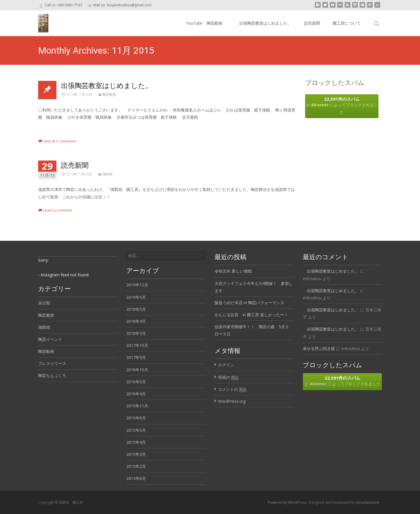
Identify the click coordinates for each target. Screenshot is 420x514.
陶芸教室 (109, 94)
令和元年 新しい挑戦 (233, 271)
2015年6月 (136, 418)
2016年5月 (136, 382)
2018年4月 (136, 321)
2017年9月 (136, 357)
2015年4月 (136, 442)
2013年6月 (136, 478)
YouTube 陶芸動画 (204, 23)
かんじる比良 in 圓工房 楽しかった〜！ (251, 315)
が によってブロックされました (342, 105)
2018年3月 (136, 333)
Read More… (51, 128)
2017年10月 (137, 345)
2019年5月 (136, 297)
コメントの (232, 389)
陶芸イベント (50, 339)
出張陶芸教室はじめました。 (263, 23)
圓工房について (347, 23)
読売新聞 (312, 23)
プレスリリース (52, 363)
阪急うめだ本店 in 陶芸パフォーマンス (249, 303)
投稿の (228, 377)
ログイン (226, 365)
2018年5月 (136, 309)
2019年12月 (137, 285)
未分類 (44, 303)
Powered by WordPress (287, 502)
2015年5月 (136, 430)
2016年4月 (136, 394)
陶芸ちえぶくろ (52, 375)
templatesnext (368, 502)
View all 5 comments (60, 141)
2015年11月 (137, 406)
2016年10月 (137, 370)
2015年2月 (136, 466)
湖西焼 (107, 174)
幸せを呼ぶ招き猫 (319, 348)
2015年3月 (136, 454)
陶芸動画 (46, 351)
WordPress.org (232, 401)
